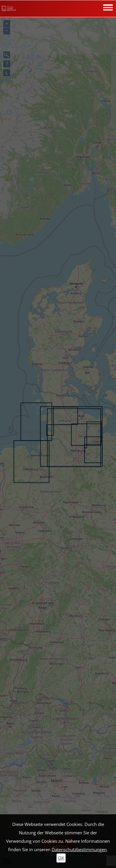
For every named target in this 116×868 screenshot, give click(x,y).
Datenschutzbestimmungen (79, 850)
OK (61, 858)
